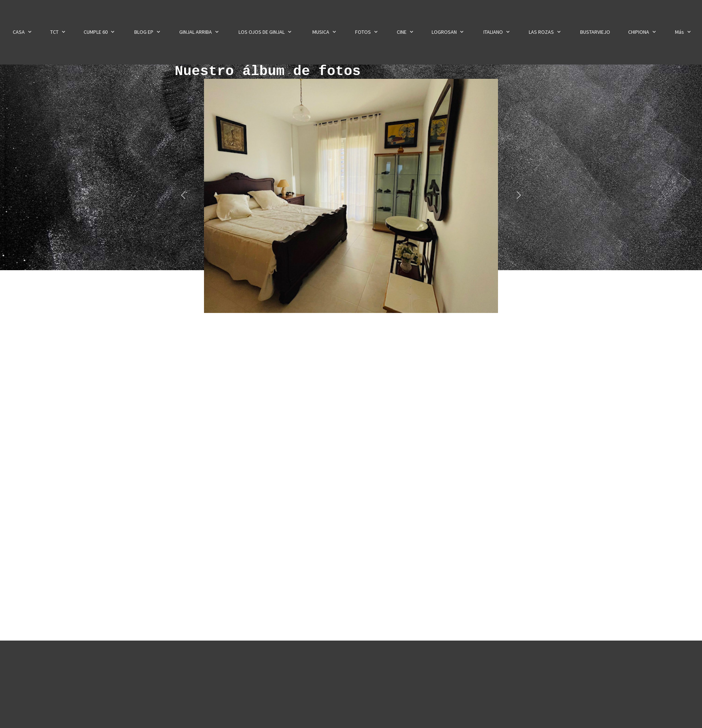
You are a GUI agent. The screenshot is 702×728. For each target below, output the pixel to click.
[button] (183, 196)
